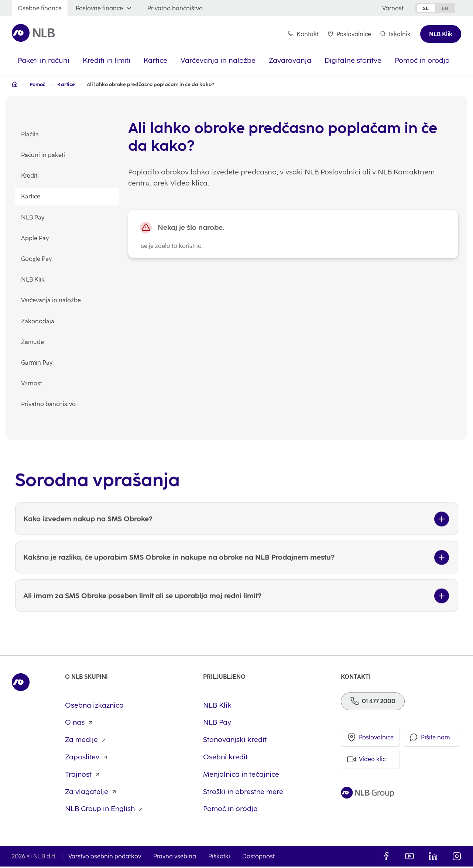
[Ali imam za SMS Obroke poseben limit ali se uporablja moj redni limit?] (237, 611)
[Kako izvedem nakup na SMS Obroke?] (237, 534)
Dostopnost (258, 858)
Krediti (30, 176)
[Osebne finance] (40, 8)
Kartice (31, 197)
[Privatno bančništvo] (175, 8)
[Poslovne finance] (104, 8)
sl (426, 8)
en (445, 8)
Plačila (30, 135)
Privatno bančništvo (48, 404)
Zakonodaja (38, 321)
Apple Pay (35, 238)
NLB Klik (33, 280)
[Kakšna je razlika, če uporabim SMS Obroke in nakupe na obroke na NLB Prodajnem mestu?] (237, 573)
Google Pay (36, 259)
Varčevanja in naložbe (51, 301)
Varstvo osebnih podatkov (105, 858)
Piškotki (219, 858)
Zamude (32, 342)
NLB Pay (33, 217)
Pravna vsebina (175, 858)
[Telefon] (373, 702)
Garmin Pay (37, 363)
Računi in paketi (43, 155)
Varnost (32, 384)
